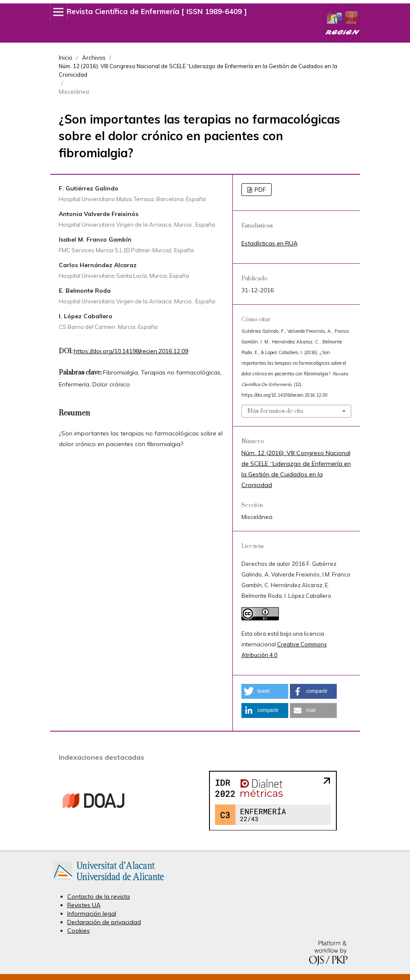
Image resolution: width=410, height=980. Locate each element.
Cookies (79, 931)
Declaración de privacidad (104, 922)
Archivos (94, 58)
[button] (265, 691)
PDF (259, 190)
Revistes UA (84, 905)
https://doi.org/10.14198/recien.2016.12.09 (131, 351)
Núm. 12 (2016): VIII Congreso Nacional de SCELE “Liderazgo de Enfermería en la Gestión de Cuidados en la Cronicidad (198, 70)
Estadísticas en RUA (270, 243)
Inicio (66, 58)
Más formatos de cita (275, 411)
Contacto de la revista (99, 896)
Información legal (92, 914)
